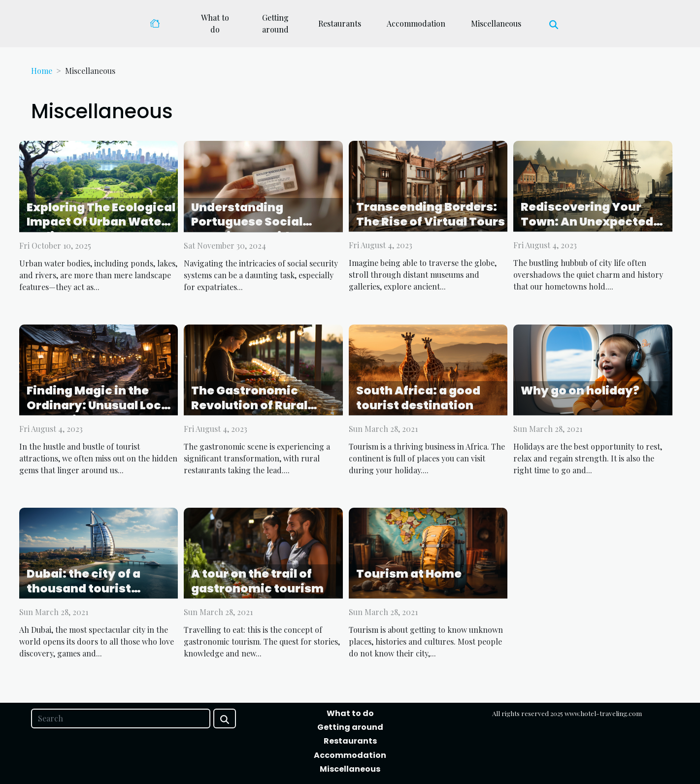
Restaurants (340, 23)
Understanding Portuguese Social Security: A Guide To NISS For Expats (253, 229)
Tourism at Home (409, 574)
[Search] (121, 719)
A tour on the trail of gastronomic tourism (257, 581)
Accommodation (416, 23)
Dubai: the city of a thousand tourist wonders (83, 588)
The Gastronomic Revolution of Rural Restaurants (249, 405)
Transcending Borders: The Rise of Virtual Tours (431, 214)
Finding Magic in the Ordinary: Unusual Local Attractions (100, 405)
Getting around (275, 23)
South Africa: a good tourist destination (418, 398)
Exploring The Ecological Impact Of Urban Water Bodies (101, 222)
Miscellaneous (496, 23)
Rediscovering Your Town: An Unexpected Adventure (587, 222)
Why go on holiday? (580, 391)
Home (42, 71)
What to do (215, 23)
